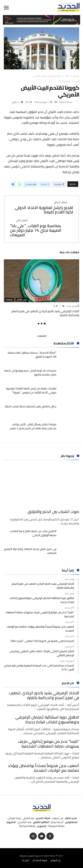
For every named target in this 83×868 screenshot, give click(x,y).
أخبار (67, 76)
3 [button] (39, 324)
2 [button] (42, 324)
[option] (41, 288)
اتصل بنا (26, 860)
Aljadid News (66, 102)
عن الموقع (56, 860)
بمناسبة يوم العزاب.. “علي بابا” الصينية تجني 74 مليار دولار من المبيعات (41, 228)
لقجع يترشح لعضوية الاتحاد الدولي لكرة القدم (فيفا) (41, 208)
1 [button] (45, 324)
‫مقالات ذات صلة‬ (69, 253)
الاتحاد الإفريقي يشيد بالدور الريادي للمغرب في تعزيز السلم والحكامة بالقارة (45, 313)
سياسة (9, 300)
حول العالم (22, 300)
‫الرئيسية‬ (76, 76)
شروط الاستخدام (40, 860)
